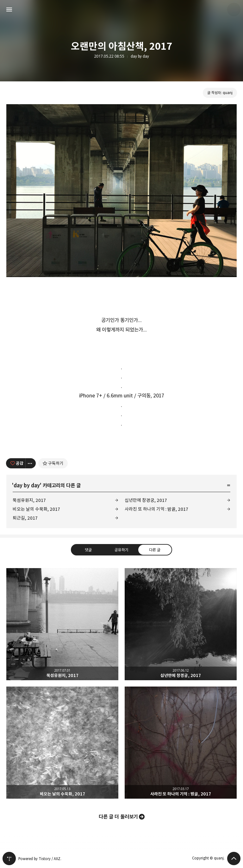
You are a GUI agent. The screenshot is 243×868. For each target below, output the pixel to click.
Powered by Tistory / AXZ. (40, 859)
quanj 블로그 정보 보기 (234, 10)
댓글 (88, 549)
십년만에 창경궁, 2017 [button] (181, 624)
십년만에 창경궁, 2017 (146, 500)
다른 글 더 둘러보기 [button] (118, 817)
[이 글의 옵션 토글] (31, 463)
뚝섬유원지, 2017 (29, 500)
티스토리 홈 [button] (9, 858)
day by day (140, 56)
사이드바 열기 (9, 10)
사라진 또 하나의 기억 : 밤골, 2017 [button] (181, 743)
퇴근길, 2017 (25, 518)
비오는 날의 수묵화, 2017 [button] (62, 743)
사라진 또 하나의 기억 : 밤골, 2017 (156, 509)
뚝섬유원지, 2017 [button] (62, 624)
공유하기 (121, 549)
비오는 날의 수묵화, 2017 (36, 509)
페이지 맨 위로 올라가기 (234, 858)
